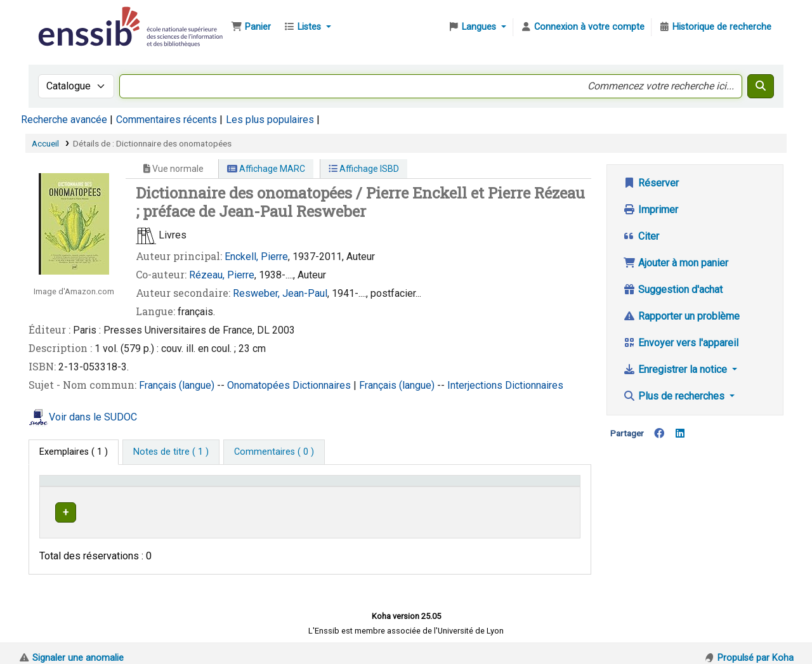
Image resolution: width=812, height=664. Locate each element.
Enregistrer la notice (676, 369)
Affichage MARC (266, 169)
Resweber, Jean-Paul (280, 293)
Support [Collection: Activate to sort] (193, 487)
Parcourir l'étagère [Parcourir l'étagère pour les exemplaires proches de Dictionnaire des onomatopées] (430, 510)
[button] (251, 27)
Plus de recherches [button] (675, 396)
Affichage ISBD (364, 169)
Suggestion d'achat (673, 290)
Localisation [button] (275, 487)
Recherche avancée (64, 120)
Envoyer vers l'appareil (681, 343)
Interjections (476, 385)
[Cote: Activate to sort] (427, 486)
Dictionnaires (323, 385)
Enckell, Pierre (256, 257)
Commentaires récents (167, 120)
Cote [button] (354, 487)
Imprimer (651, 210)
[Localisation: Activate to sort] (291, 486)
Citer (641, 236)
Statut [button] (533, 487)
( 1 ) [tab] (74, 452)
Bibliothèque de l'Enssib (67, 18)
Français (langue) (178, 385)
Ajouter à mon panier (676, 263)
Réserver (651, 183)
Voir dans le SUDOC (93, 417)
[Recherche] (761, 86)
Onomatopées (260, 385)
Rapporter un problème (681, 316)
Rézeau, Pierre (222, 275)
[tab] (171, 452)
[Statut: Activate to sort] (547, 486)
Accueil (45, 143)
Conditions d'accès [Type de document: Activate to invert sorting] (84, 487)
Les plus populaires (270, 120)
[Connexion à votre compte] (582, 27)
